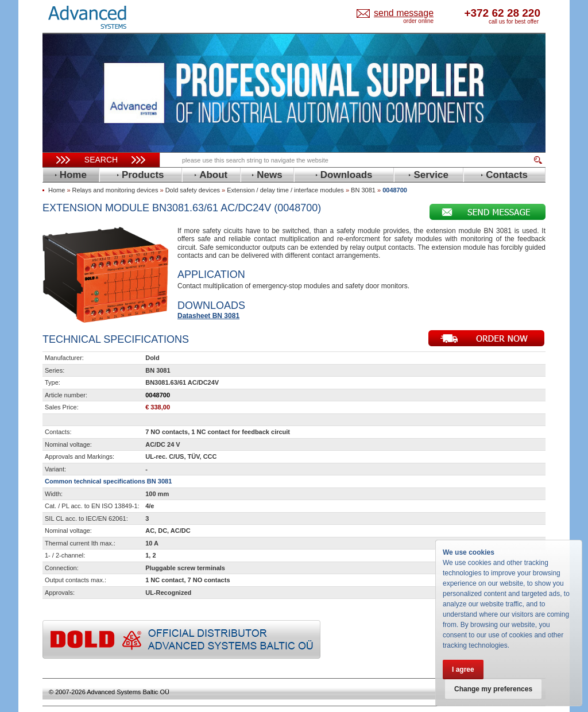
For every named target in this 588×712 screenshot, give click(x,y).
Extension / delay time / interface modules (285, 190)
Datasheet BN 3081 (208, 316)
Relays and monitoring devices (115, 190)
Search (101, 160)
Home (57, 190)
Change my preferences (493, 689)
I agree (463, 670)
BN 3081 (363, 190)
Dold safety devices (193, 190)
